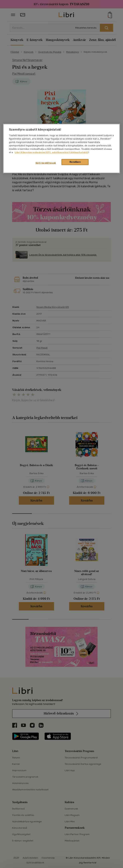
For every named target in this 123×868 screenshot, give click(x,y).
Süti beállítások (46, 163)
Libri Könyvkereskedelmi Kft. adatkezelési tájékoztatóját (51, 152)
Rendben (75, 162)
